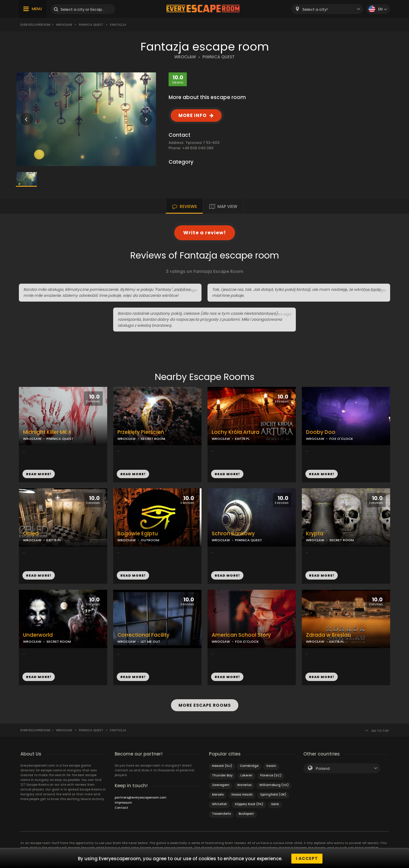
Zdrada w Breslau (328, 635)
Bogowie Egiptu (138, 534)
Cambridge (249, 765)
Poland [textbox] (323, 768)
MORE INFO (193, 115)
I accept (307, 858)
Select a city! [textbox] (315, 9)
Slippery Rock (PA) (249, 803)
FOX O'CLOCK (341, 439)
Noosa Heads (242, 794)
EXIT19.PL (242, 439)
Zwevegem (221, 784)
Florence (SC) (271, 774)
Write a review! (205, 233)
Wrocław (64, 25)
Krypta (315, 534)
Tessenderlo (221, 813)
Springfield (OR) (273, 794)
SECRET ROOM (153, 439)
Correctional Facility (143, 635)
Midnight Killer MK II (47, 432)
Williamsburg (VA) (274, 784)
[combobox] (327, 9)
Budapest (246, 813)
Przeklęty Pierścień (141, 432)
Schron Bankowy (233, 534)
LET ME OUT (150, 642)
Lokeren (246, 774)
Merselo (218, 794)
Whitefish (219, 803)
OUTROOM (150, 540)
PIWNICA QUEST (219, 57)
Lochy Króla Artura (235, 432)
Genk (275, 803)
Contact (121, 807)
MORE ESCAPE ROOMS (205, 705)
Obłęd (31, 534)
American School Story (241, 635)
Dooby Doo (321, 432)
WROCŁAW (185, 57)
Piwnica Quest (91, 25)
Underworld (38, 635)
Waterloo (244, 784)
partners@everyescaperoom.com (141, 797)
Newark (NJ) (222, 765)
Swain (271, 765)
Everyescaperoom (35, 25)
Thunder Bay (222, 774)
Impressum (123, 802)
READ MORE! (39, 474)
